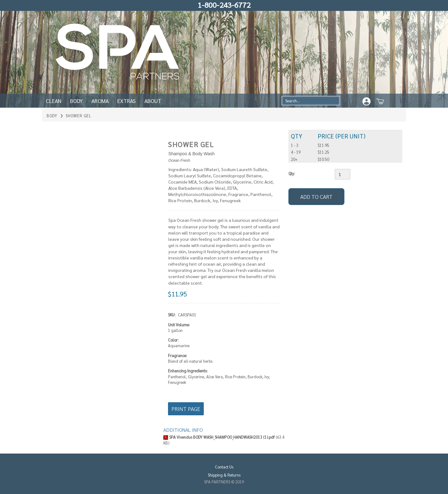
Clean (54, 101)
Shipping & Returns (224, 475)
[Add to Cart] (316, 197)
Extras (126, 101)
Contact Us (224, 467)
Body (76, 101)
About (153, 101)
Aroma (100, 101)
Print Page (186, 409)
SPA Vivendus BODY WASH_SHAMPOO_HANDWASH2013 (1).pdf (222, 437)
